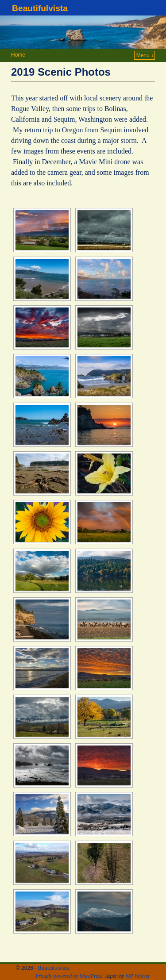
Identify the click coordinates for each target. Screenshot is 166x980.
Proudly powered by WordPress (69, 976)
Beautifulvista (40, 8)
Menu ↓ (145, 55)
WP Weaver (138, 976)
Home (18, 55)
